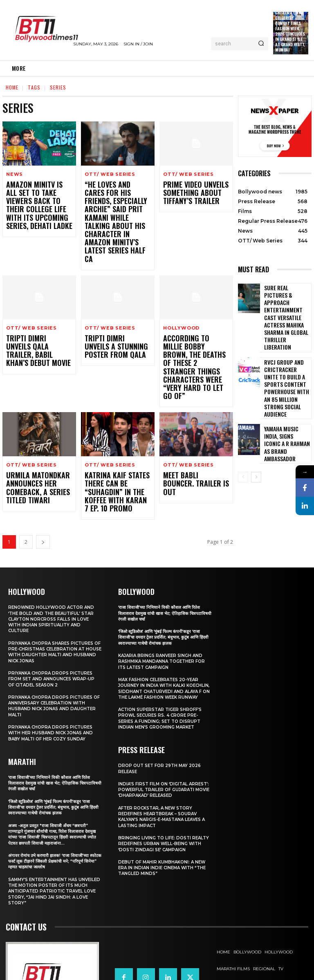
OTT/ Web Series (110, 174)
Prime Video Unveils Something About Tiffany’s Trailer (190, 192)
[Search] (261, 44)
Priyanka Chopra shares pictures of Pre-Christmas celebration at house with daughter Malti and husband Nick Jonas (54, 603)
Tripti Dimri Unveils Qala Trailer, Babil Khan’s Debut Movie (33, 322)
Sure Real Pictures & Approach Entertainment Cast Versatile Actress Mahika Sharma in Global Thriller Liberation (285, 305)
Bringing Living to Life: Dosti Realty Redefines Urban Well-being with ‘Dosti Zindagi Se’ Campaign (158, 810)
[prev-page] (243, 426)
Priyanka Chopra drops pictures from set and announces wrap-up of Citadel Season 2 (55, 630)
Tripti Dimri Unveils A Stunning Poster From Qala (116, 322)
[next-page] (43, 493)
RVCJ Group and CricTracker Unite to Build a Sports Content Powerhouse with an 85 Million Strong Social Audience (286, 353)
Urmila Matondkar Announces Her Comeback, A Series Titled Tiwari (33, 442)
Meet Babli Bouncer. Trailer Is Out (191, 434)
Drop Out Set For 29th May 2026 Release (163, 726)
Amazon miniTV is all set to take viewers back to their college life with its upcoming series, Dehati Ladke (37, 199)
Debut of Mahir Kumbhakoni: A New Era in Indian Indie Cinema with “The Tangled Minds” (165, 837)
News (15, 174)
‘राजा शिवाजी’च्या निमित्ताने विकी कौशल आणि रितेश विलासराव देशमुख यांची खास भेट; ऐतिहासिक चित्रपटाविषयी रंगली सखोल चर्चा (51, 734)
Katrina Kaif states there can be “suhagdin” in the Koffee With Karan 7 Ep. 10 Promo (117, 446)
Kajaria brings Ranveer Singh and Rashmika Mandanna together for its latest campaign (163, 613)
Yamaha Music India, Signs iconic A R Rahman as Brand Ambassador (285, 395)
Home (12, 87)
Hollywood (181, 305)
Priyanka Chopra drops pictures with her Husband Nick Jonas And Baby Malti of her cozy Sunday (53, 684)
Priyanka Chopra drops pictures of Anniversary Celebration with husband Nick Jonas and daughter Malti (55, 657)
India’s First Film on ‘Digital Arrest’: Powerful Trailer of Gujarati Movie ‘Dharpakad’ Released (158, 750)
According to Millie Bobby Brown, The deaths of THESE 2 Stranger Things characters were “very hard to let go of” (195, 333)
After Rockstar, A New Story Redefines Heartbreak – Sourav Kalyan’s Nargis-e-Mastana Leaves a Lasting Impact (164, 780)
